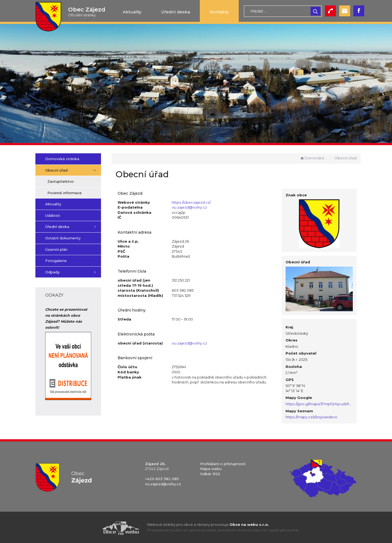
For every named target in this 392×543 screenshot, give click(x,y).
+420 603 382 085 (162, 477)
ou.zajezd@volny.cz (195, 207)
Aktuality (132, 12)
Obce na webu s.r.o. (249, 523)
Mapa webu (211, 467)
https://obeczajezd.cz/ (196, 202)
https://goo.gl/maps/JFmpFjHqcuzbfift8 (322, 402)
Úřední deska (176, 12)
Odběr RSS (210, 472)
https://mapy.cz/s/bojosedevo (314, 416)
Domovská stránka (314, 158)
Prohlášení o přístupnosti (223, 462)
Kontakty (219, 12)
